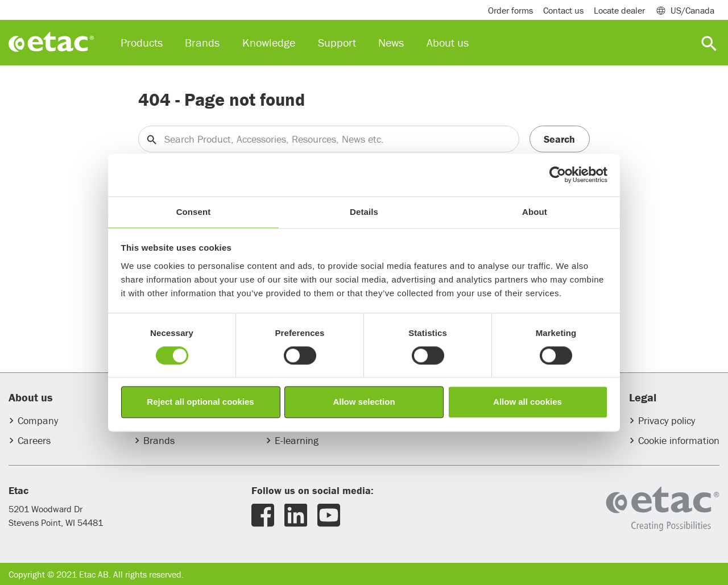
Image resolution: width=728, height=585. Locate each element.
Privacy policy (667, 420)
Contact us (563, 10)
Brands (159, 440)
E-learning (297, 440)
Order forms (510, 10)
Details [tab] (364, 212)
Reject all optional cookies (200, 402)
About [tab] (535, 212)
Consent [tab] (194, 212)
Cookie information (679, 440)
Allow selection (364, 402)
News (391, 42)
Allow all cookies (528, 402)
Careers (34, 440)
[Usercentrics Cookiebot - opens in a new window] (558, 175)
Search (559, 139)
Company (38, 420)
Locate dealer (619, 10)
